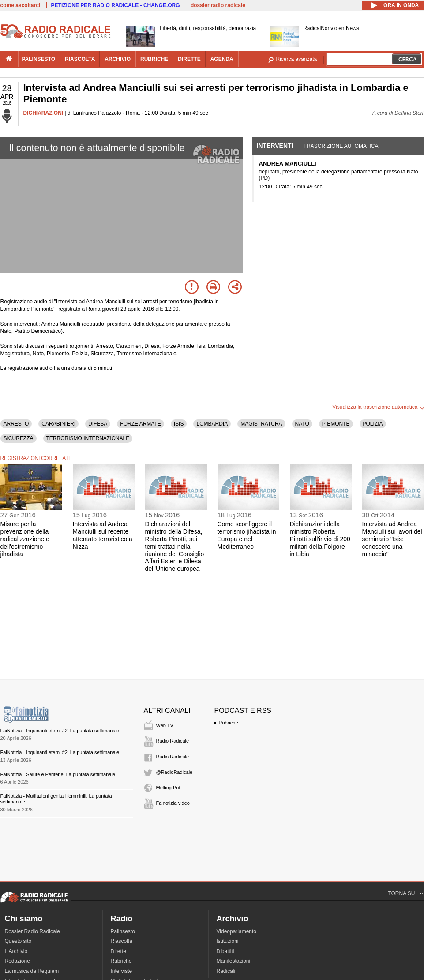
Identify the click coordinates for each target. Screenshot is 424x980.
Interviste (122, 971)
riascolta (80, 59)
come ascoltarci (21, 5)
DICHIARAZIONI (43, 113)
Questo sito (18, 941)
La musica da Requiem (32, 971)
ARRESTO (16, 424)
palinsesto (39, 59)
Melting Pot (168, 788)
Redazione (17, 961)
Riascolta (122, 941)
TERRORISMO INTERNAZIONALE (88, 438)
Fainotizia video (173, 803)
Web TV (165, 725)
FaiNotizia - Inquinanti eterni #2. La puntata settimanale (60, 731)
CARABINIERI (58, 424)
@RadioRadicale (174, 772)
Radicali (226, 971)
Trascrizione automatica (341, 146)
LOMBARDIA (212, 424)
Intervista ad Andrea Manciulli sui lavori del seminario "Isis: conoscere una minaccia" (392, 539)
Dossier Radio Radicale (32, 931)
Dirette (118, 951)
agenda (222, 59)
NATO (302, 424)
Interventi (275, 146)
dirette (189, 59)
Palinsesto (123, 931)
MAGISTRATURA (261, 424)
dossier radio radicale (218, 5)
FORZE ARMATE (140, 424)
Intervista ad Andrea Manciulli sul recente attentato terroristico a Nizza (103, 535)
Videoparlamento (237, 931)
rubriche (154, 59)
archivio (118, 59)
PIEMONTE (336, 424)
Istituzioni (228, 941)
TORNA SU (401, 893)
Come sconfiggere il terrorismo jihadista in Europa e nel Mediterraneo (247, 535)
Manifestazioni (234, 961)
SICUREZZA (19, 438)
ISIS (179, 424)
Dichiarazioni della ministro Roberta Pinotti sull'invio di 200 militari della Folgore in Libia (320, 539)
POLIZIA (373, 424)
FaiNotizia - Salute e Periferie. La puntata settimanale (58, 774)
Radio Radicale (173, 741)
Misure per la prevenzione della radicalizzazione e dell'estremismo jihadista (25, 539)
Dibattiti (225, 951)
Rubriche (229, 723)
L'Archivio (16, 951)
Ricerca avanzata (297, 59)
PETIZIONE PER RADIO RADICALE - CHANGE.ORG (116, 5)
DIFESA (98, 424)
